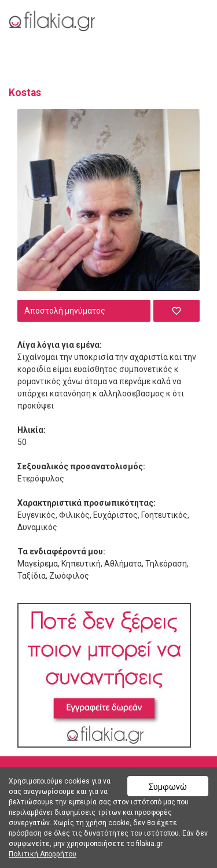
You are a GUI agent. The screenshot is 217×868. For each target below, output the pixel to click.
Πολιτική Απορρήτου (43, 854)
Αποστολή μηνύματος (65, 311)
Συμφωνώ (168, 787)
